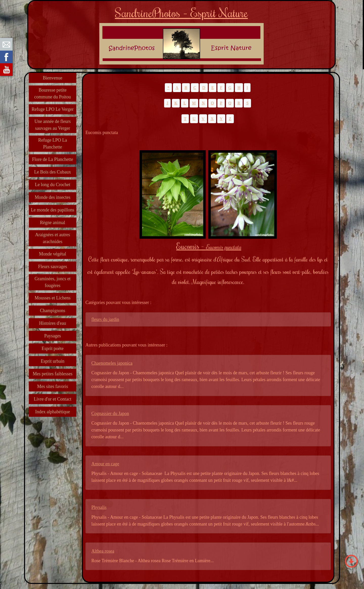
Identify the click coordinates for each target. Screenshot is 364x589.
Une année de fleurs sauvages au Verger (52, 125)
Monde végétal (52, 254)
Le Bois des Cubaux (53, 172)
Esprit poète (53, 348)
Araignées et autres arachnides (53, 238)
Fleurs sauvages (53, 267)
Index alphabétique (52, 412)
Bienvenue (53, 78)
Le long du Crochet (52, 185)
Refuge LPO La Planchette (53, 144)
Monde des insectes (53, 197)
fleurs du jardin (105, 319)
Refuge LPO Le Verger (53, 109)
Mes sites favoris (53, 386)
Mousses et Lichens (53, 298)
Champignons (53, 311)
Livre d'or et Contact (53, 399)
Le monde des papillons (52, 210)
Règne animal (52, 223)
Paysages (53, 336)
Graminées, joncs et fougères (53, 282)
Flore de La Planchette (53, 159)
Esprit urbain (52, 361)
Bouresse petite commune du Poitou (53, 93)
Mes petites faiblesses (53, 374)
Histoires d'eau (53, 323)
